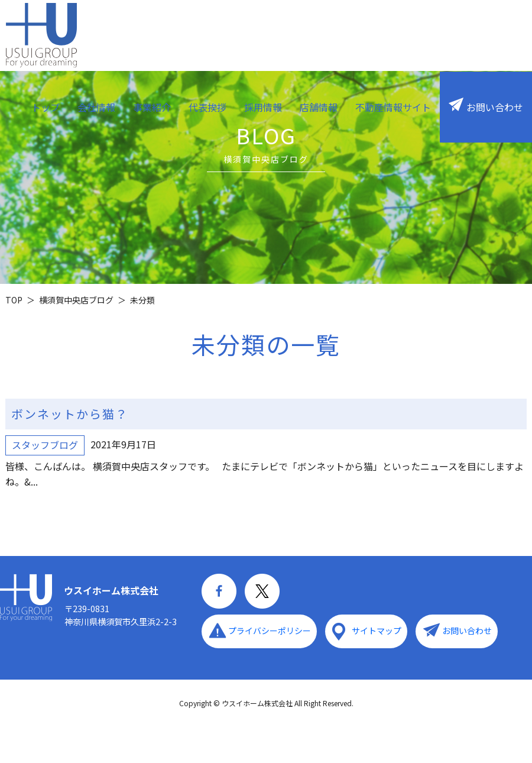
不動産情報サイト (393, 107)
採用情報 (263, 107)
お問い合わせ (495, 107)
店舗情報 (319, 107)
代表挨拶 (207, 107)
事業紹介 (152, 107)
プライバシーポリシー (270, 631)
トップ (46, 107)
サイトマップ (377, 631)
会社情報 (96, 107)
